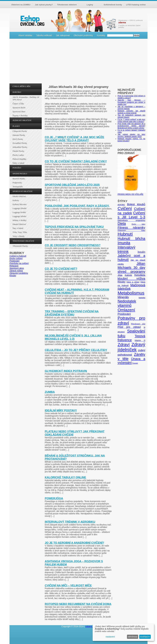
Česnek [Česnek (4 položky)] (135, 363)
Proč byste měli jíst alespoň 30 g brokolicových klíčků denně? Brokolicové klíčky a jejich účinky (131, 126)
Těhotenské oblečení (67, 5)
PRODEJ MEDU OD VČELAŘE (132, 193)
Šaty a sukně (18, 228)
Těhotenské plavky (20, 246)
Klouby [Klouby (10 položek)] (122, 282)
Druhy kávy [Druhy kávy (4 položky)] (138, 224)
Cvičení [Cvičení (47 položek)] (125, 208)
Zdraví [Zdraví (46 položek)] (124, 345)
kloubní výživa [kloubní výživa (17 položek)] (131, 278)
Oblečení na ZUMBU (21, 5)
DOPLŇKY (17, 92)
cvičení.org (32, 21)
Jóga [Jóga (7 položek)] (120, 275)
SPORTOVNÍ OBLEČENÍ (22, 191)
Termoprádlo (18, 187)
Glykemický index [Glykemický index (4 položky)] (131, 230)
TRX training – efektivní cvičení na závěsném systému (72, 313)
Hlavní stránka (25, 35)
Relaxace (14, 266)
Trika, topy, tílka (20, 232)
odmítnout (132, 637)
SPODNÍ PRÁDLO (20, 174)
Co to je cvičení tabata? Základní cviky (76, 161)
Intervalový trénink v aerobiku (70, 522)
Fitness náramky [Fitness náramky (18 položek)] (131, 227)
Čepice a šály (18, 104)
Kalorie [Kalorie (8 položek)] (128, 275)
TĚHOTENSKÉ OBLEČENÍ (23, 241)
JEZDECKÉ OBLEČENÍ (22, 120)
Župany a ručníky (20, 116)
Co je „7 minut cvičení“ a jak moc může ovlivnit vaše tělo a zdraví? (75, 139)
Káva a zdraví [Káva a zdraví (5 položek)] (133, 282)
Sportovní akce (17, 268)
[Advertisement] (78, 62)
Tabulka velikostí (44, 35)
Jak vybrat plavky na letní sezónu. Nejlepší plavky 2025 (131, 136)
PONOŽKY (17, 168)
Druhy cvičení (16, 258)
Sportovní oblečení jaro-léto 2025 (72, 185)
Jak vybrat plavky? (44, 5)
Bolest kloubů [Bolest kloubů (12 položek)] (136, 204)
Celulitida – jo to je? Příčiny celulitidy (76, 350)
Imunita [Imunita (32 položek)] (124, 243)
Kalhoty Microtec (20, 204)
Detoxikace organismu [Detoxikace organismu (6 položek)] (131, 220)
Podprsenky (17, 183)
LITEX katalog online (136, 5)
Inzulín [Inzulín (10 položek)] (141, 252)
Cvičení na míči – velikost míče (68, 586)
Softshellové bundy (113, 5)
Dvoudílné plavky (20, 143)
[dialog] (123, 632)
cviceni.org (91, 626)
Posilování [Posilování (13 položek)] (124, 314)
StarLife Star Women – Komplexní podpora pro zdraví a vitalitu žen (131, 102)
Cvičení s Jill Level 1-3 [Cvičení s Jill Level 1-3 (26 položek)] (131, 215)
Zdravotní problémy (19, 273)
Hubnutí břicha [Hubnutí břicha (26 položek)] (131, 239)
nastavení (110, 637)
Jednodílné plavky (20, 147)
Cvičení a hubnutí (18, 256)
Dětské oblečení (19, 196)
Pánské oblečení (19, 224)
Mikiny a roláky (19, 220)
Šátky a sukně (18, 163)
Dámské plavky (19, 135)
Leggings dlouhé (19, 208)
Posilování (14, 261)
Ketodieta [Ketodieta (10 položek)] (140, 275)
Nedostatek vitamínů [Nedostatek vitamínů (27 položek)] (127, 303)
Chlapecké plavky (20, 131)
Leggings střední (19, 216)
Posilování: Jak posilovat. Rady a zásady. (77, 206)
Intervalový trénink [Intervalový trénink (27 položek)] (126, 249)
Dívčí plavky (18, 139)
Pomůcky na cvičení (19, 263)
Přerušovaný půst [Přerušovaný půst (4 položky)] (138, 324)
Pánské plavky (18, 151)
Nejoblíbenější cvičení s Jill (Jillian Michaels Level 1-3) (73, 337)
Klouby (13, 276)
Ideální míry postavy (61, 411)
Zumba (50, 392)
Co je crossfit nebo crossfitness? (73, 245)
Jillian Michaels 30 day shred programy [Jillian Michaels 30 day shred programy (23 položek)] (131, 268)
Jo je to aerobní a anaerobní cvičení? (74, 543)
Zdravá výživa (16, 271)
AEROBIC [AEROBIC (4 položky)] (121, 205)
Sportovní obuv (19, 112)
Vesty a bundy (19, 236)
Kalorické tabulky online (65, 477)
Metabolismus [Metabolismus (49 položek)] (131, 293)
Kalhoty (16, 200)
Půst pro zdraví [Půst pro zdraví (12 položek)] (129, 327)
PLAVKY (16, 126)
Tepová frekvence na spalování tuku (74, 227)
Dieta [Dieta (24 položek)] (122, 224)
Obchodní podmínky (83, 35)
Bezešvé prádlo (19, 179)
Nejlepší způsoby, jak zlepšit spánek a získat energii (131, 112)
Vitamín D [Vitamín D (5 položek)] (140, 341)
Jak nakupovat (63, 35)
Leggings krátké (19, 212)
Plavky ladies (18, 155)
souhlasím (145, 637)
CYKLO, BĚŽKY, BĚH (21, 86)
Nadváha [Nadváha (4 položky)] (142, 298)
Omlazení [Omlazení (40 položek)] (126, 310)
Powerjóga (54, 498)
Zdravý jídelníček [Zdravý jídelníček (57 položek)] (131, 347)
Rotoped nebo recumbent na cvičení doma (78, 604)
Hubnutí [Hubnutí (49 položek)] (125, 234)
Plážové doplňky (19, 159)
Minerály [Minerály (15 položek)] (123, 297)
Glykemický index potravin (66, 371)
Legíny (90, 5)
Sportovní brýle (19, 108)
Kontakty (101, 35)
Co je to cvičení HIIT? (61, 269)
